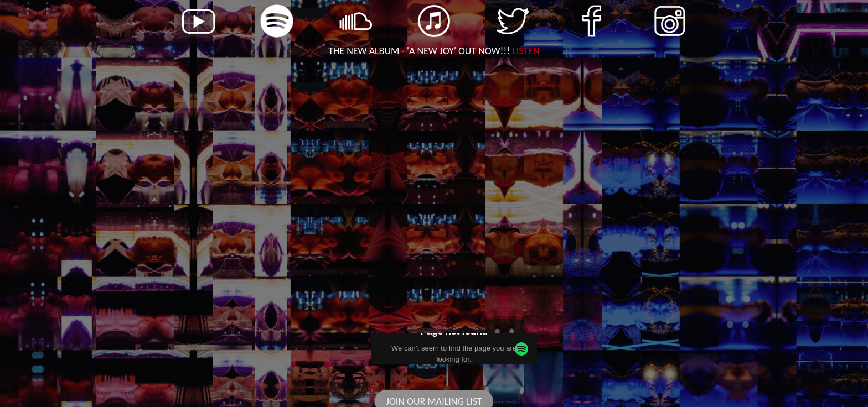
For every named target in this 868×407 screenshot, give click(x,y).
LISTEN (526, 51)
